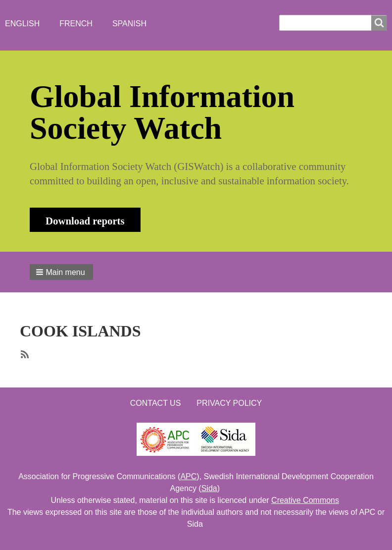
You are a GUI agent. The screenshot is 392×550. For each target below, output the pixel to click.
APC (188, 476)
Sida (209, 488)
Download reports (85, 221)
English (22, 24)
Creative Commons (305, 500)
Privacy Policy (229, 403)
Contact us (156, 403)
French (76, 24)
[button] (61, 272)
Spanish (129, 24)
